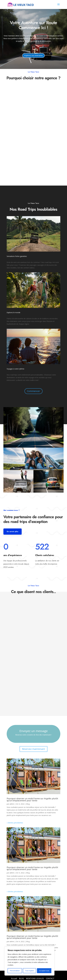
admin (12, 804)
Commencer (33, 391)
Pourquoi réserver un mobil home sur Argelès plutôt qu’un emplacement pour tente (32, 799)
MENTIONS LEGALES (35, 978)
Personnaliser (15, 971)
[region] (29, 961)
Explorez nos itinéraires (33, 55)
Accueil (14, 978)
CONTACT (50, 978)
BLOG (22, 978)
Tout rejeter (29, 971)
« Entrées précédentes (15, 823)
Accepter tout (44, 971)
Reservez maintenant (33, 749)
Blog (28, 804)
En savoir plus (13, 531)
